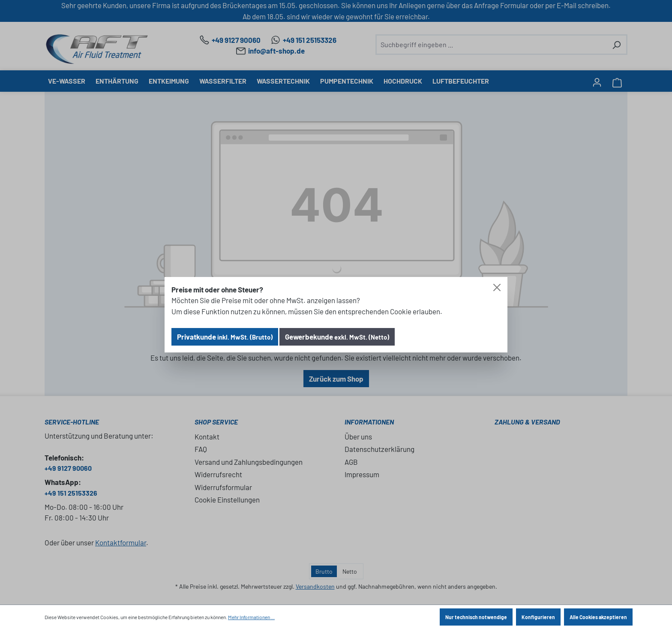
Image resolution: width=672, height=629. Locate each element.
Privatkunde (225, 337)
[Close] (497, 287)
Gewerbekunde (337, 337)
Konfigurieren (538, 617)
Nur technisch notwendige (476, 617)
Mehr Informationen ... (251, 617)
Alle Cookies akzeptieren (598, 617)
